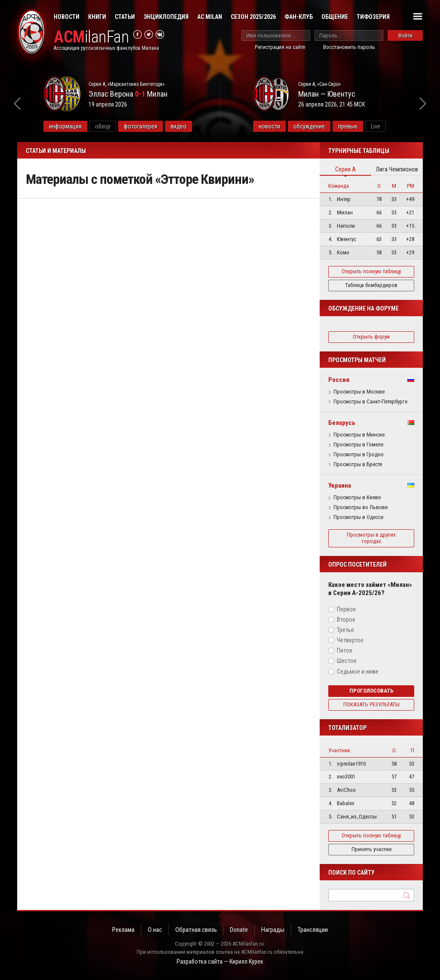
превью (348, 126)
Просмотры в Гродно (359, 455)
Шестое (347, 661)
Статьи (125, 17)
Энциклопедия (166, 17)
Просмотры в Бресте (358, 464)
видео (179, 126)
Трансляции (313, 930)
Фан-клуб (299, 17)
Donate (239, 930)
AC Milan (210, 17)
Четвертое (350, 640)
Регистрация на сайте (280, 47)
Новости (67, 17)
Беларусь (342, 423)
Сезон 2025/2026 (253, 17)
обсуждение (309, 126)
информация (65, 126)
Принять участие (371, 849)
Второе (346, 620)
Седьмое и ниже (358, 672)
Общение (335, 17)
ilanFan (91, 37)
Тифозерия (373, 17)
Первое (346, 609)
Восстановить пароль (349, 47)
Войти (405, 35)
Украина (340, 485)
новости (269, 126)
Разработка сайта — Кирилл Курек (220, 962)
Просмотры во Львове (361, 507)
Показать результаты (371, 704)
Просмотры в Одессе (358, 517)
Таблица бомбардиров (371, 285)
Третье (345, 630)
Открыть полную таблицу (371, 271)
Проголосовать (371, 691)
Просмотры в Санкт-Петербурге (370, 402)
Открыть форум (371, 337)
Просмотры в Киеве (357, 498)
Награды (273, 930)
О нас (155, 930)
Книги (97, 17)
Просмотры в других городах (371, 538)
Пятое (345, 650)
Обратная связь (196, 930)
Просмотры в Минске (359, 435)
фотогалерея (141, 126)
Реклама (123, 930)
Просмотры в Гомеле (358, 445)
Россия (339, 380)
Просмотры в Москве (359, 392)
